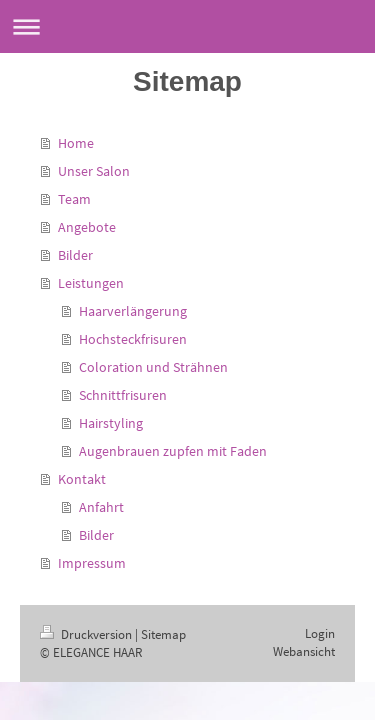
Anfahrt (101, 507)
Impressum (92, 563)
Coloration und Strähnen (153, 367)
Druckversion (87, 634)
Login (320, 633)
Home (76, 143)
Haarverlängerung (133, 311)
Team (74, 199)
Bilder (75, 255)
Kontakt (82, 479)
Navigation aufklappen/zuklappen (187, 26)
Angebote (87, 227)
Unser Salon (94, 171)
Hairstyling (111, 423)
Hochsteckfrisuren (133, 339)
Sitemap (163, 634)
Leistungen (91, 283)
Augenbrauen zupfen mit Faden (173, 451)
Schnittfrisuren (123, 395)
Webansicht (304, 651)
